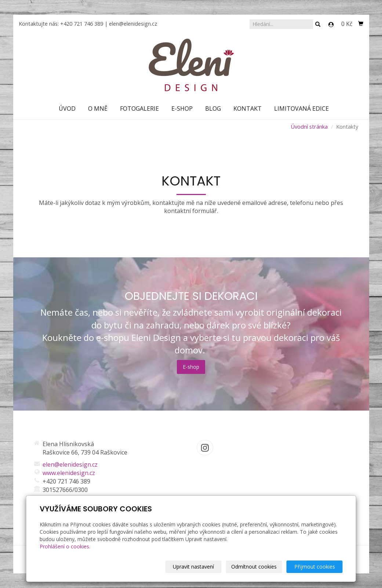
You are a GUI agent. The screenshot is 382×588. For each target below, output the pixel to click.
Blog (213, 109)
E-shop (182, 109)
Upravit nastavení (193, 567)
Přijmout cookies (315, 567)
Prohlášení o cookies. (65, 546)
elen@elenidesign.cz (133, 24)
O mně (98, 109)
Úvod (67, 109)
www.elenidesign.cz (69, 473)
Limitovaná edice (301, 109)
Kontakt (248, 109)
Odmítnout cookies (254, 567)
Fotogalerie (139, 109)
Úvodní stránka (309, 126)
